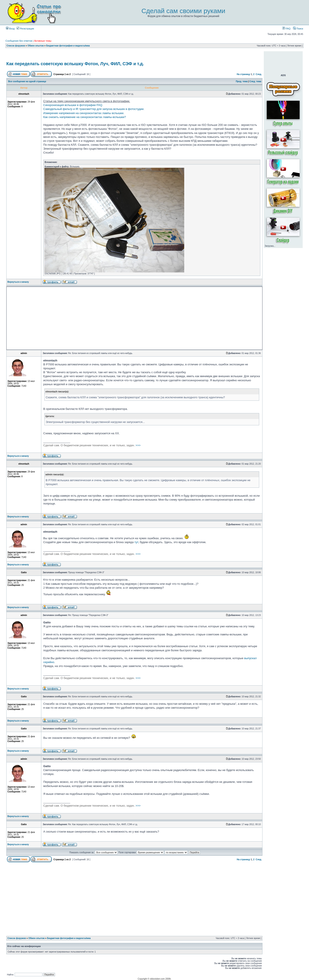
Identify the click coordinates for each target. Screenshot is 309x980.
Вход (10, 29)
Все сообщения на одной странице (27, 81)
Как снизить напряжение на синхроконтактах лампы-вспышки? (85, 117)
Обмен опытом (36, 46)
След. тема (255, 81)
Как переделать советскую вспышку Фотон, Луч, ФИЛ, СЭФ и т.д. (75, 64)
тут (136, 542)
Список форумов (16, 46)
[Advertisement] (134, 55)
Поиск (298, 29)
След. (259, 74)
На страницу (243, 74)
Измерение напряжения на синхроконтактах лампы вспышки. (84, 113)
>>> (92, 445)
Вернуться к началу (18, 282)
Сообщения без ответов (19, 41)
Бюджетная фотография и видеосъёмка (68, 46)
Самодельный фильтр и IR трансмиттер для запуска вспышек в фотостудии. (94, 109)
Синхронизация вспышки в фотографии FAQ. (73, 105)
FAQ (286, 29)
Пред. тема (242, 81)
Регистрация (25, 29)
